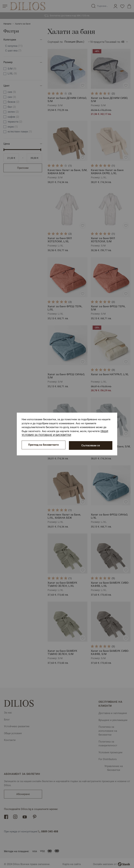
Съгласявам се (91, 445)
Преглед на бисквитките (43, 445)
